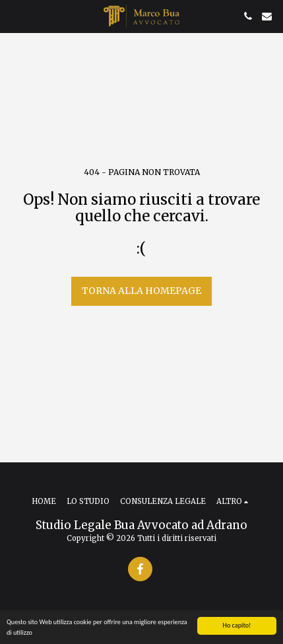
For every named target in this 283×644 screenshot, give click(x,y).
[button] (15, 16)
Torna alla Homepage (141, 291)
